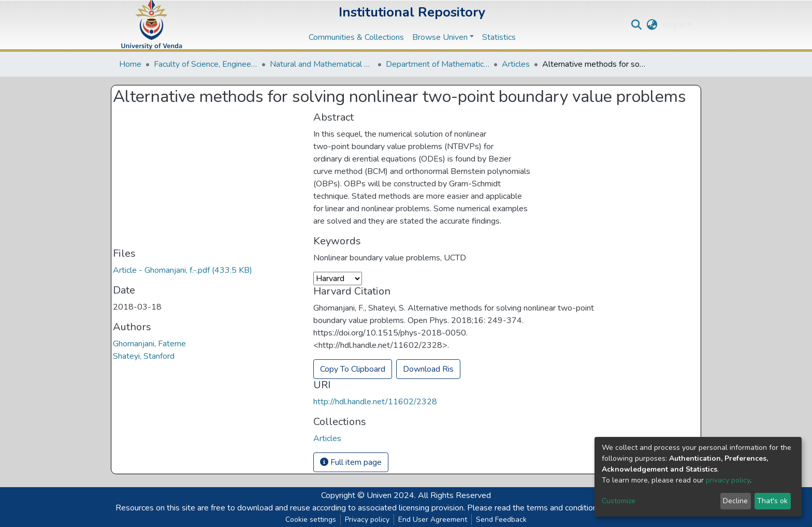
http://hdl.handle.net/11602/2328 (375, 402)
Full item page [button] (351, 462)
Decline (735, 501)
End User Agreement (433, 519)
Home (130, 64)
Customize (619, 501)
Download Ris (428, 369)
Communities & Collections (356, 37)
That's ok (772, 501)
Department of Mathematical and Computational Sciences (438, 64)
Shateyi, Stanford (144, 356)
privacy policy (728, 480)
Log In (674, 25)
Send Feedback (501, 519)
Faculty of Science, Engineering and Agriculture (206, 64)
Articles (516, 64)
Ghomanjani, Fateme (149, 344)
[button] (652, 25)
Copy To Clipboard (353, 369)
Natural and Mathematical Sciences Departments (322, 64)
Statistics (499, 37)
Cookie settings (311, 519)
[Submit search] (637, 25)
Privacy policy (367, 519)
